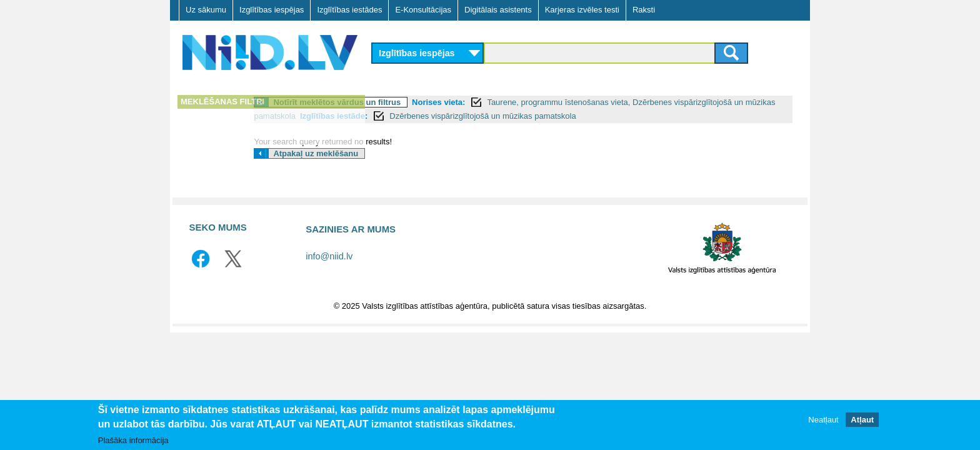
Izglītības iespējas (272, 10)
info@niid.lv (329, 270)
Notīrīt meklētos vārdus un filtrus (458, 102)
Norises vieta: (560, 102)
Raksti (644, 10)
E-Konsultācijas (423, 10)
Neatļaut (823, 420)
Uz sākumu (206, 10)
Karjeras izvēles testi (582, 10)
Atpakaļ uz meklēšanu (437, 167)
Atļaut (862, 420)
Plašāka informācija (133, 440)
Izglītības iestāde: (599, 116)
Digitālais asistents (498, 10)
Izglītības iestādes (349, 10)
